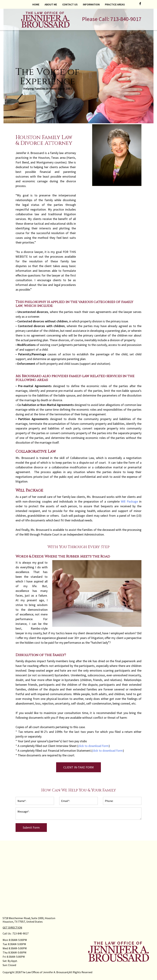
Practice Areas (115, 4)
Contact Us (70, 4)
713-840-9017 (126, 19)
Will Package (129, 501)
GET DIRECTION (12, 928)
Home (36, 4)
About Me (51, 4)
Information (91, 4)
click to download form (93, 746)
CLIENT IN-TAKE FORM (78, 767)
